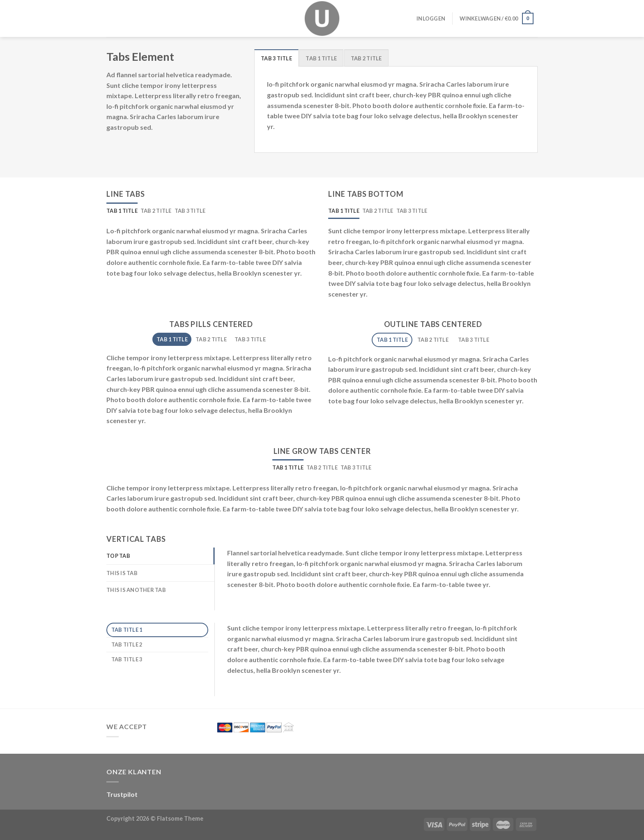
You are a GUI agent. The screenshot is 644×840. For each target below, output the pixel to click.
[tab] (276, 58)
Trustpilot (122, 794)
